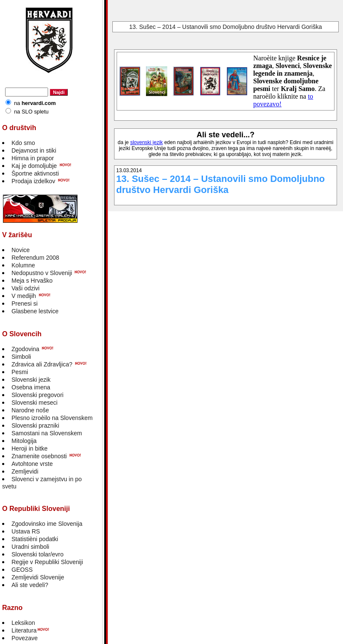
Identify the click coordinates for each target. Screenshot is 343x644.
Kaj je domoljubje (34, 166)
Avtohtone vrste (32, 464)
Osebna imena (31, 387)
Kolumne (23, 265)
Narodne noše (30, 410)
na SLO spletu (31, 112)
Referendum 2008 (35, 258)
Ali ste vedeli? (30, 585)
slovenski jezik (147, 142)
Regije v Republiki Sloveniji (47, 562)
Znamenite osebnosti (39, 456)
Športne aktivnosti (35, 173)
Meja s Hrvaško (32, 281)
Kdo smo (23, 143)
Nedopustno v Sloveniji (42, 273)
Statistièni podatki (35, 539)
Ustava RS (26, 531)
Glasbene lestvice (35, 311)
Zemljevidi (25, 471)
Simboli (21, 357)
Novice (21, 250)
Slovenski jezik (31, 380)
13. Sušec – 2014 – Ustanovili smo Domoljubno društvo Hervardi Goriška (226, 27)
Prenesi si (24, 304)
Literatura (24, 630)
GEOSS (22, 570)
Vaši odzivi (26, 288)
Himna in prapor (33, 158)
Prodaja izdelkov (33, 181)
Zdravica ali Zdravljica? (42, 364)
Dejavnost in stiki (34, 150)
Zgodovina (25, 349)
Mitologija (24, 441)
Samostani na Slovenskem (47, 433)
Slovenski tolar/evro (37, 554)
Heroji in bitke (30, 448)
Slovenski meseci (34, 403)
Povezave (24, 638)
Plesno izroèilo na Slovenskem (52, 418)
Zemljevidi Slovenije (38, 577)
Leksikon (23, 623)
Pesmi (20, 372)
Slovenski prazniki (35, 426)
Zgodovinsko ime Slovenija (47, 524)
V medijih (24, 296)
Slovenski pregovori (37, 395)
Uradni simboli (30, 547)
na (35, 103)
